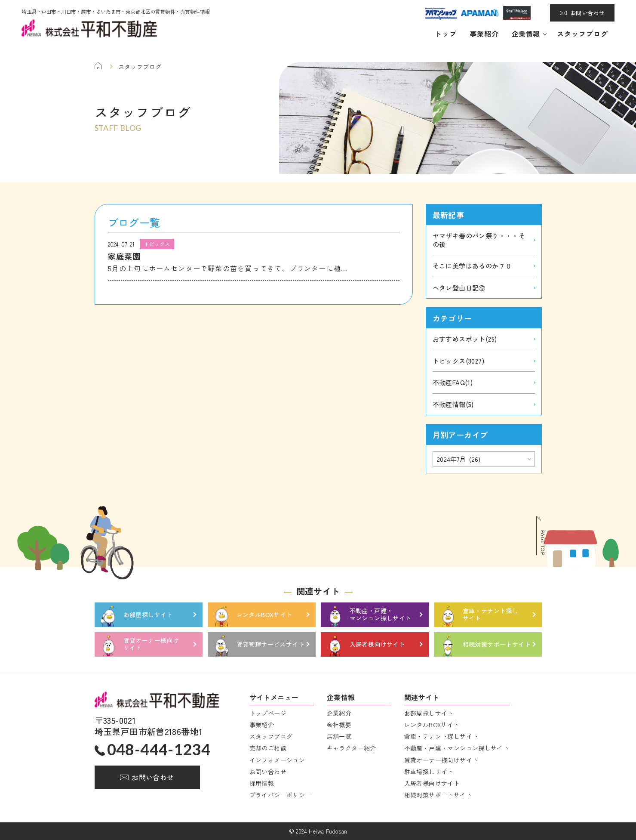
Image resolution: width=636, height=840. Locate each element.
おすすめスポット (465, 339)
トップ (446, 34)
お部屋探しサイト (429, 713)
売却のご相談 (268, 748)
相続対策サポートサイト (438, 795)
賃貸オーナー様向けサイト (441, 760)
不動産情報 (453, 404)
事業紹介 (484, 34)
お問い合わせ (587, 13)
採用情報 (262, 783)
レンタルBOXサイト (432, 725)
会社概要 (339, 725)
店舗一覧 (339, 736)
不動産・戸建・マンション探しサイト (457, 748)
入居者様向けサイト (432, 783)
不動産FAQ (453, 382)
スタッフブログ (582, 34)
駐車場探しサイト (429, 772)
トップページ (268, 713)
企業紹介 (339, 713)
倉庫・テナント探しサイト (441, 736)
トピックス (458, 361)
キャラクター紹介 (352, 748)
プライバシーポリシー (280, 795)
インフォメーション (277, 760)
